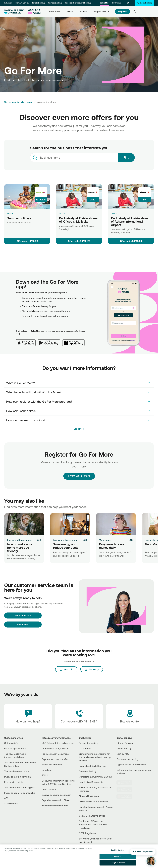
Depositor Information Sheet (56, 800)
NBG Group (117, 3)
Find (126, 157)
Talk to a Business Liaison (17, 771)
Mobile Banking (124, 748)
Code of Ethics (49, 789)
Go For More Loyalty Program (19, 102)
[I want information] (23, 615)
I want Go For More (79, 473)
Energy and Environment (19, 540)
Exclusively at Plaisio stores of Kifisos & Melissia (78, 220)
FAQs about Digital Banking (93, 766)
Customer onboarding (127, 759)
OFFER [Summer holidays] (10, 213)
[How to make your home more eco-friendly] (24, 524)
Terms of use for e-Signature (93, 802)
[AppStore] (126, 783)
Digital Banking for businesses (131, 765)
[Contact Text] (79, 716)
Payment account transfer (55, 759)
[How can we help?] (28, 716)
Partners (83, 12)
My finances (105, 540)
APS (6, 798)
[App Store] (27, 341)
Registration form (102, 12)
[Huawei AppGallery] (75, 341)
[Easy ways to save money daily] (116, 524)
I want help (23, 625)
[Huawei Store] (126, 797)
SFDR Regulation (87, 833)
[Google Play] (50, 341)
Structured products (52, 765)
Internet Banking (125, 743)
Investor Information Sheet (55, 806)
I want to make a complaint (18, 777)
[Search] (135, 12)
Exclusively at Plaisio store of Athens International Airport (129, 222)
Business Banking (55, 3)
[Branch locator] (130, 716)
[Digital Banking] (144, 3)
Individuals (8, 3)
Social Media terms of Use (92, 816)
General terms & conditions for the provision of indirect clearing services (95, 757)
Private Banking (38, 3)
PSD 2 (45, 775)
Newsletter (47, 770)
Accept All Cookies (118, 863)
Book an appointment (15, 748)
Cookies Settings (118, 850)
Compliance (85, 748)
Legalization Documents (91, 782)
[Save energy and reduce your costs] (70, 524)
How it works (54, 12)
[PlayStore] (126, 790)
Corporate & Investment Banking (78, 3)
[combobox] (74, 158)
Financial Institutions (89, 796)
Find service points (14, 782)
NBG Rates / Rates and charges (58, 743)
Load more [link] (79, 429)
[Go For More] (34, 12)
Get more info (11, 743)
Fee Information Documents (56, 754)
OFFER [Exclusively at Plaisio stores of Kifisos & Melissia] (62, 213)
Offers (70, 12)
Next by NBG (123, 754)
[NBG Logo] (14, 12)
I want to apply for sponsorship (20, 793)
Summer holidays (19, 218)
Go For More (105, 3)
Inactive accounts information (56, 795)
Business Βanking (88, 771)
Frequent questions (89, 743)
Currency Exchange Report (55, 748)
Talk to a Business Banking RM (19, 787)
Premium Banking (22, 3)
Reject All (118, 856)
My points (123, 11)
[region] (79, 856)
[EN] (130, 3)
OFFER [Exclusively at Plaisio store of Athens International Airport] (114, 213)
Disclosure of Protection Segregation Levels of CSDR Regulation (93, 824)
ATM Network (11, 804)
